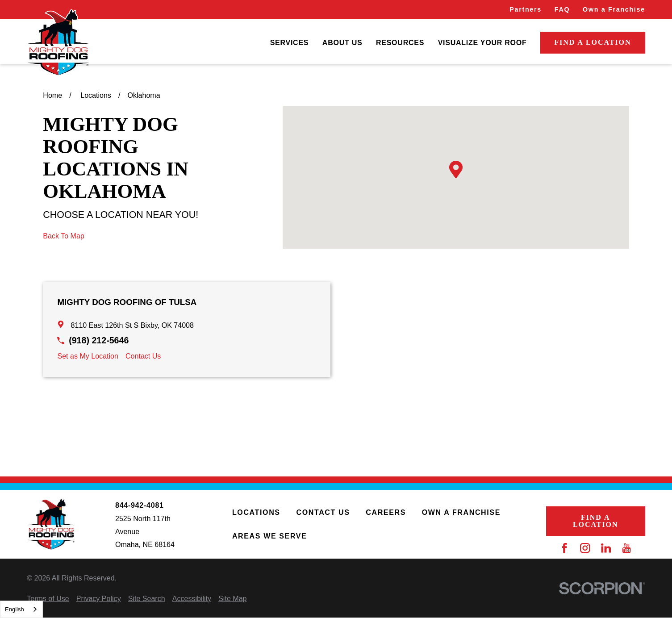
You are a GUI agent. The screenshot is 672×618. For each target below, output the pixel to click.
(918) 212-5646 (99, 340)
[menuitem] (290, 43)
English (15, 609)
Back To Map (63, 236)
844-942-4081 (140, 505)
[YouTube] (626, 548)
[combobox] (21, 609)
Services (290, 42)
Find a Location (593, 42)
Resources (400, 42)
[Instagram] (585, 548)
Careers (386, 512)
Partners (526, 9)
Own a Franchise (614, 9)
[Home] (58, 43)
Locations (256, 512)
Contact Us (143, 356)
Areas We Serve (270, 536)
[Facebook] (564, 548)
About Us (342, 42)
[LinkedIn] (606, 548)
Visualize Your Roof (482, 42)
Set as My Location (88, 356)
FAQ (562, 9)
